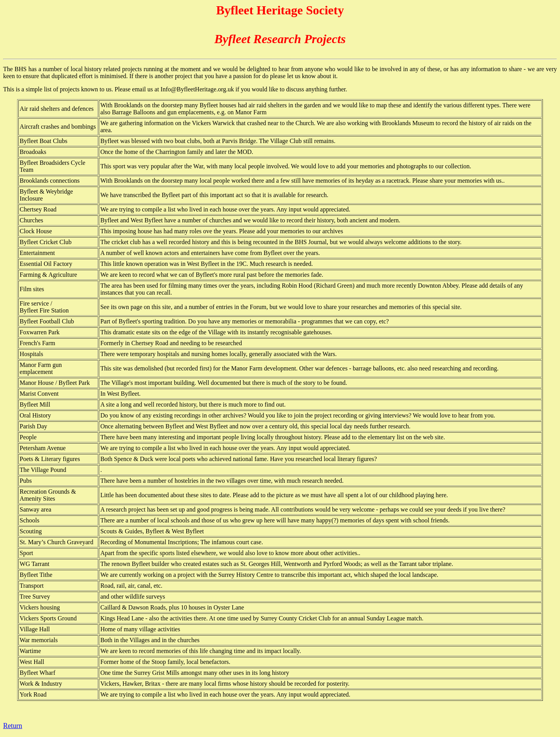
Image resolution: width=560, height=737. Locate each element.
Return (13, 726)
